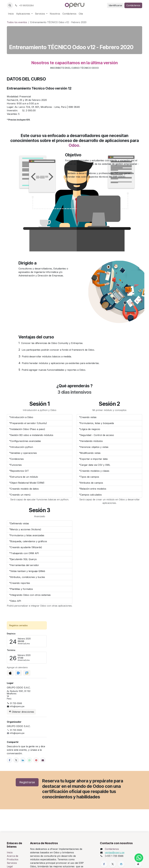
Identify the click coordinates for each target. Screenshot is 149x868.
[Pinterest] (36, 760)
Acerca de (13, 856)
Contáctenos (133, 5)
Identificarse (115, 5)
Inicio (10, 852)
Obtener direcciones (21, 712)
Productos (13, 859)
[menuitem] (11, 14)
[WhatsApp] (29, 760)
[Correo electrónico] (43, 760)
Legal (10, 866)
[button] (10, 5)
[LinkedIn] (23, 760)
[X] (16, 760)
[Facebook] (10, 760)
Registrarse (27, 782)
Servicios (12, 863)
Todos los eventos (17, 22)
